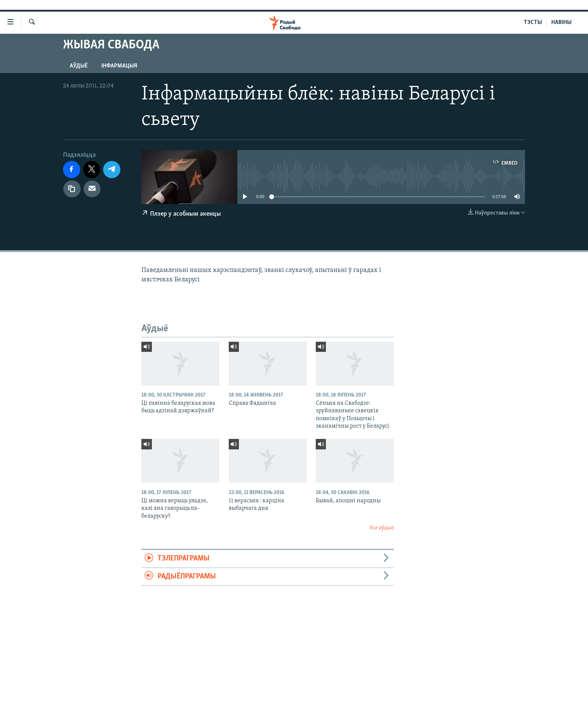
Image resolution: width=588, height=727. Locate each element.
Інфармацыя (119, 66)
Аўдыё (79, 66)
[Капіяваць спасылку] (72, 189)
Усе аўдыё (382, 528)
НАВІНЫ (561, 23)
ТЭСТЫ (533, 23)
